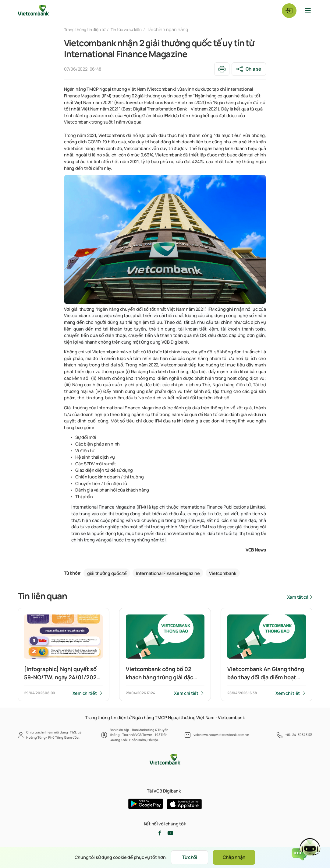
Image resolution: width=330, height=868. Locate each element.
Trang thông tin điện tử (87, 29)
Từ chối (187, 857)
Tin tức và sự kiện (133, 29)
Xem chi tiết (84, 693)
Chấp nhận (237, 857)
